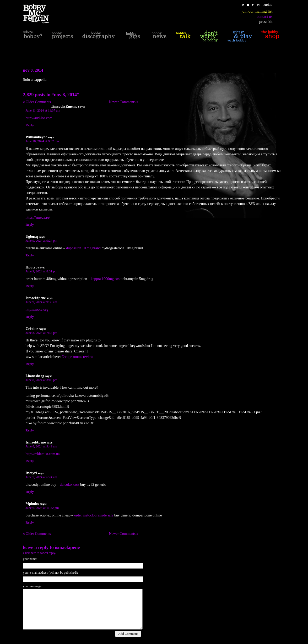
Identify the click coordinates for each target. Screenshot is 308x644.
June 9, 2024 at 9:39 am (41, 302)
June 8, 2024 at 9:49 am (41, 446)
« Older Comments (37, 102)
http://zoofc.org (37, 310)
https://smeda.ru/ (38, 217)
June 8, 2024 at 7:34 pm (42, 333)
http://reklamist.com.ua (43, 454)
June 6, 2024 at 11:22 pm (42, 508)
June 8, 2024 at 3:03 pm (42, 380)
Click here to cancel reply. (40, 553)
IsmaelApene (67, 547)
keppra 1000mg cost (106, 279)
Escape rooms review (77, 357)
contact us (264, 17)
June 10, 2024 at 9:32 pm (42, 141)
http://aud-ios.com (39, 118)
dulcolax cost (69, 485)
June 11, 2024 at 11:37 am (43, 110)
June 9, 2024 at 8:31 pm (42, 271)
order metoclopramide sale (94, 515)
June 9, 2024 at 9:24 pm (42, 241)
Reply (30, 125)
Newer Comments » (124, 102)
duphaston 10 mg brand (83, 248)
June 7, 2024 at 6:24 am (41, 477)
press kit (266, 22)
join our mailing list (257, 11)
